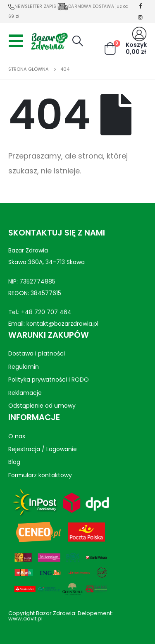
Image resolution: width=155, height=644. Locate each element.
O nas (17, 436)
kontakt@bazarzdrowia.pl (62, 324)
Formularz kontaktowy (40, 475)
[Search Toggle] (77, 41)
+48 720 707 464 (46, 312)
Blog (14, 462)
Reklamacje (25, 392)
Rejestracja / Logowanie (43, 449)
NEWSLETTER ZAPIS (32, 6)
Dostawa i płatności (37, 353)
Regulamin (24, 367)
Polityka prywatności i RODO (49, 380)
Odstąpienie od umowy (42, 406)
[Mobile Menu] (18, 41)
